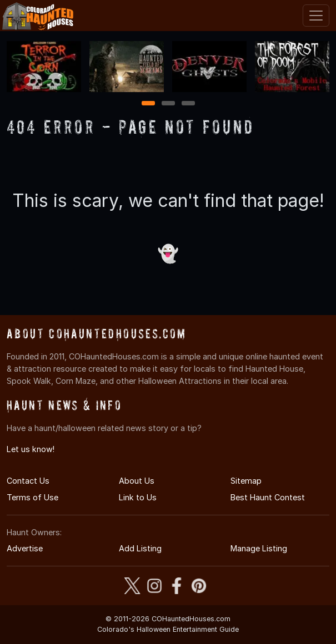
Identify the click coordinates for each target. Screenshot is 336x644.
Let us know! (31, 449)
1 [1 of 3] (148, 104)
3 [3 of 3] (188, 104)
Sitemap (246, 481)
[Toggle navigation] (316, 16)
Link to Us (138, 497)
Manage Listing (259, 548)
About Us (137, 481)
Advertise (25, 548)
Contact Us (28, 481)
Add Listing (140, 548)
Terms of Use (32, 497)
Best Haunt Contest (268, 497)
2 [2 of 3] (168, 104)
